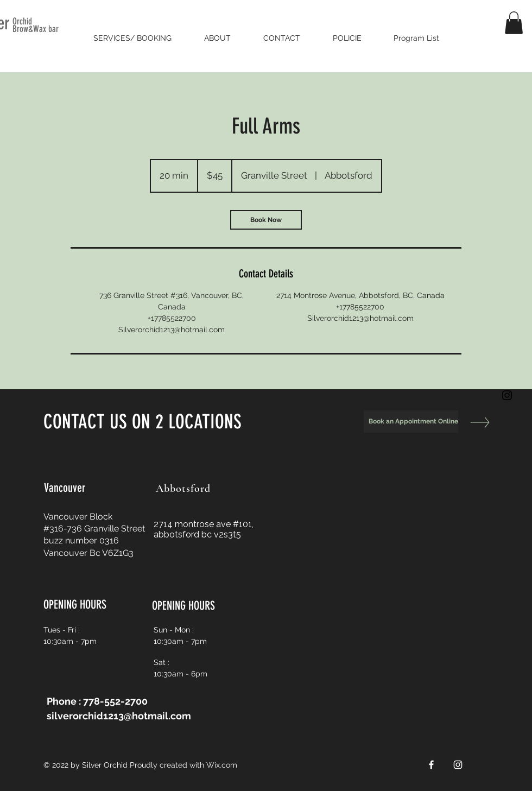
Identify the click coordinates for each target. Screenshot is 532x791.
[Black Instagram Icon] (507, 395)
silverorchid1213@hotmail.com (119, 716)
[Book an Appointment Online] (411, 422)
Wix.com (222, 765)
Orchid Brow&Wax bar (36, 25)
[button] (514, 23)
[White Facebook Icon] (431, 765)
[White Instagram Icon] (458, 765)
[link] (266, 220)
